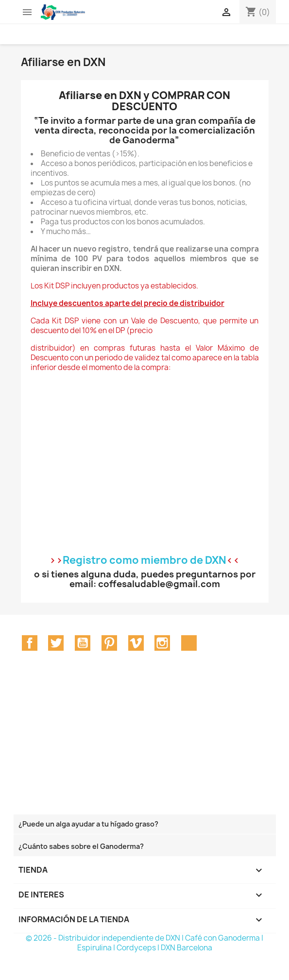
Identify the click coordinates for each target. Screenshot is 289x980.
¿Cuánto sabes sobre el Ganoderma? (81, 846)
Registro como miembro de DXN (144, 560)
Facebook (30, 643)
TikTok (189, 643)
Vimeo (136, 643)
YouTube (83, 643)
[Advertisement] (130, 747)
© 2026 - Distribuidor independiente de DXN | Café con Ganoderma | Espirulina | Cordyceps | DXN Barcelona (144, 943)
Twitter (56, 643)
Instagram (162, 643)
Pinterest (109, 643)
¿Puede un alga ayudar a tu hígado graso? (88, 824)
